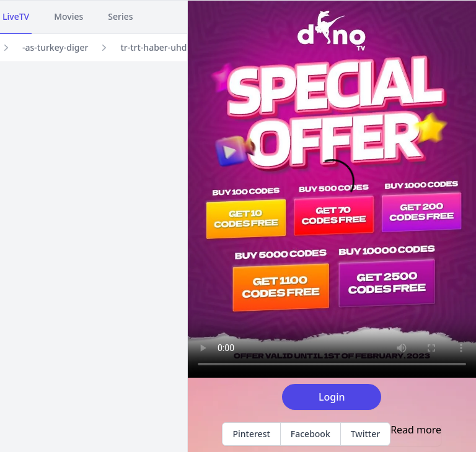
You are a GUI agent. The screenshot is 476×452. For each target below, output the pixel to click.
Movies (68, 16)
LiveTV (16, 16)
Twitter (365, 434)
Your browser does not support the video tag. (332, 189)
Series (120, 16)
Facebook (311, 434)
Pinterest (251, 434)
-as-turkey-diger (55, 47)
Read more (416, 430)
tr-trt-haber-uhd (153, 47)
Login (332, 397)
